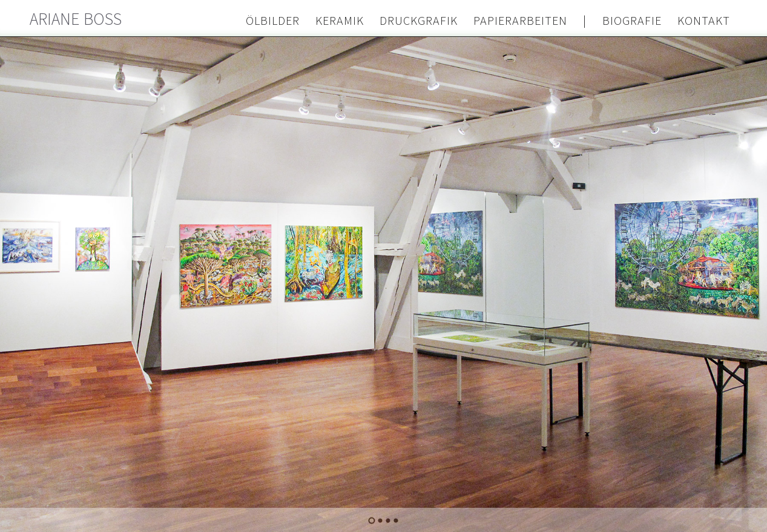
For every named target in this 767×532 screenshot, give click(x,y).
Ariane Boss (76, 19)
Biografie (632, 21)
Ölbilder (273, 21)
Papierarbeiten (520, 21)
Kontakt (704, 21)
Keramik (340, 21)
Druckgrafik (419, 21)
